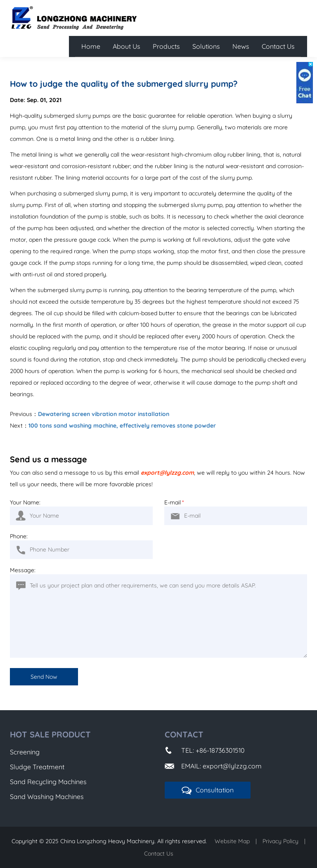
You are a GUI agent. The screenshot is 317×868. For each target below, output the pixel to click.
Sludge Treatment (37, 767)
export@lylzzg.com (167, 473)
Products (166, 46)
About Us (127, 46)
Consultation (208, 790)
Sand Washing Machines (47, 797)
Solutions (206, 46)
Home (91, 46)
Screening (25, 752)
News (241, 46)
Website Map (232, 841)
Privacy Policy (280, 841)
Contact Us (278, 46)
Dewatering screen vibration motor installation (104, 414)
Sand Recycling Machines (48, 782)
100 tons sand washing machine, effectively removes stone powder (122, 426)
